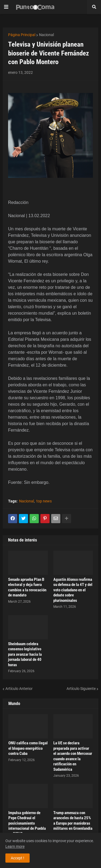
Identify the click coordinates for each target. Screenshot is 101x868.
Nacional (46, 35)
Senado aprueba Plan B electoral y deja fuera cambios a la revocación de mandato (27, 587)
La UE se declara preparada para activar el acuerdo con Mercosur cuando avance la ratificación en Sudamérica (73, 756)
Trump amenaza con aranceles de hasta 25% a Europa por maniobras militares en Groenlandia (73, 821)
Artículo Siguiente (81, 689)
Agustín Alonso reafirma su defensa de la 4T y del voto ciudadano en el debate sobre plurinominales (73, 590)
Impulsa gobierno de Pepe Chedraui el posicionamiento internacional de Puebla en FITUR (27, 823)
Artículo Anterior (19, 689)
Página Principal (22, 35)
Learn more (15, 846)
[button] (6, 7)
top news (44, 501)
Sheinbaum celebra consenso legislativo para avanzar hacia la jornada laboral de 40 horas (25, 654)
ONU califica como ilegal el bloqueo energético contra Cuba (28, 748)
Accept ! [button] (18, 858)
